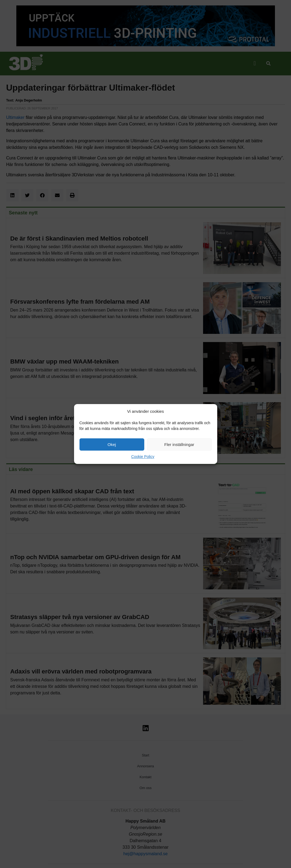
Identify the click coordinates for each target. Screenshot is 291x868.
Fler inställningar (179, 444)
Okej (112, 444)
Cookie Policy (143, 457)
